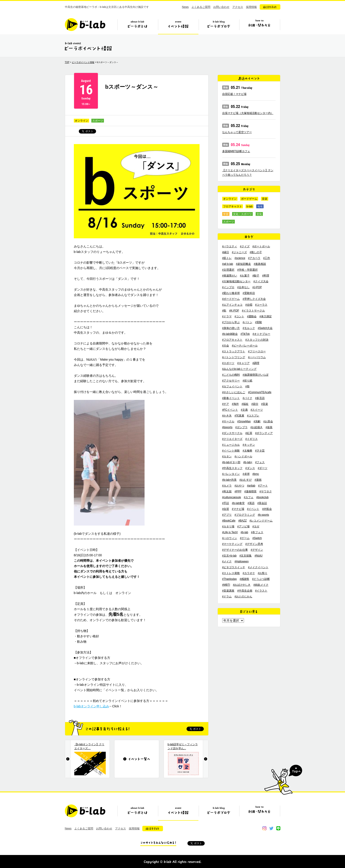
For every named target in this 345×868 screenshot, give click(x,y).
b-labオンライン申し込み (91, 706)
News (185, 7)
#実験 (258, 322)
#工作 (267, 258)
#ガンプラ (241, 427)
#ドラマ (227, 316)
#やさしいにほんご (234, 392)
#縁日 (226, 252)
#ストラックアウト (234, 351)
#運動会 (252, 316)
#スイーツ (257, 410)
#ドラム (227, 596)
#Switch (257, 538)
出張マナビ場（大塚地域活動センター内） (248, 113)
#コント (239, 316)
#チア (226, 404)
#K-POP (234, 311)
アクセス (238, 7)
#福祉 (245, 404)
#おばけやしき (242, 585)
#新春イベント (231, 398)
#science (240, 258)
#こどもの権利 (231, 375)
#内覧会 (267, 509)
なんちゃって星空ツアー (237, 132)
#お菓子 (245, 276)
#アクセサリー (231, 381)
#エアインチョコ (232, 305)
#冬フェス (257, 532)
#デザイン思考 (254, 544)
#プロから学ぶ (231, 322)
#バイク (247, 398)
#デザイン (257, 550)
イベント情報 (178, 26)
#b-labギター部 (231, 462)
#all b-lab (228, 264)
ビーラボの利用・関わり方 (259, 26)
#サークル (228, 421)
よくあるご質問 (201, 7)
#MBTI (226, 585)
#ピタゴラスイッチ (234, 567)
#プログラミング (245, 515)
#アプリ (227, 515)
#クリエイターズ (232, 439)
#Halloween (242, 561)
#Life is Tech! (230, 532)
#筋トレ (227, 258)
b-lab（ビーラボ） (85, 25)
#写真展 (239, 416)
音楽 (265, 199)
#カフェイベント (232, 386)
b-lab (249, 206)
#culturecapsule (232, 497)
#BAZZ (243, 521)
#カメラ (227, 486)
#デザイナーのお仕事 (235, 550)
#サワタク (266, 491)
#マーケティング (232, 544)
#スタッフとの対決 (257, 340)
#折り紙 (247, 381)
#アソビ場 (243, 526)
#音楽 (265, 404)
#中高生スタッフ (232, 468)
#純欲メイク (261, 585)
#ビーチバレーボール (245, 346)
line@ (278, 828)
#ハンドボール (243, 456)
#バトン (247, 322)
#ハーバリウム (257, 357)
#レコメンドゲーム (261, 521)
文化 (259, 214)
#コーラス (261, 305)
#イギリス (252, 439)
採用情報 (251, 7)
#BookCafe (229, 521)
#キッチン (249, 445)
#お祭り (263, 573)
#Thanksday (230, 579)
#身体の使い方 (231, 328)
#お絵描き (257, 427)
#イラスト (261, 591)
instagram (264, 828)
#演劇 (257, 421)
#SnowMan (244, 421)
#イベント (253, 509)
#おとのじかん (243, 596)
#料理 (266, 276)
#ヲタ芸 (260, 451)
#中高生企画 (245, 591)
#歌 (224, 311)
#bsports (227, 427)
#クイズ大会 (261, 281)
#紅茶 (249, 433)
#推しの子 (256, 252)
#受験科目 (249, 293)
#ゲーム (245, 538)
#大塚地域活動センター (236, 281)
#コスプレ (253, 416)
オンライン (81, 121)
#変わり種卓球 (231, 293)
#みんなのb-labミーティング (239, 369)
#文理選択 (228, 270)
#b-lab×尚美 (229, 480)
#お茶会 (268, 421)
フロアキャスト (233, 206)
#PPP (238, 491)
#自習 (226, 509)
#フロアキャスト (232, 340)
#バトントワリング (234, 357)
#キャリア (243, 363)
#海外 (235, 404)
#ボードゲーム (231, 299)
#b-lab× (248, 462)
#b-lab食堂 (238, 503)
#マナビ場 (238, 509)
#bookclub (263, 497)
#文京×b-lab (229, 556)
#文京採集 (246, 556)
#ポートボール (261, 246)
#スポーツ (228, 363)
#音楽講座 (228, 591)
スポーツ (98, 121)
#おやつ (239, 486)
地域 (260, 206)
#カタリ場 (228, 526)
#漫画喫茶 (250, 491)
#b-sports (263, 515)
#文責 (244, 410)
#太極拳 (247, 451)
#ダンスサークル (232, 433)
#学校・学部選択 (247, 270)
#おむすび (246, 480)
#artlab (251, 486)
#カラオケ (249, 573)
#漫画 (258, 480)
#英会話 (262, 503)
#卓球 (246, 474)
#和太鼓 (227, 491)
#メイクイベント (258, 567)
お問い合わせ (221, 7)
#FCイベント (230, 410)
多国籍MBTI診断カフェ (236, 151)
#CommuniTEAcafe (260, 392)
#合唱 (249, 305)
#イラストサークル (254, 311)
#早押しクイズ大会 (254, 299)
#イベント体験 (231, 451)
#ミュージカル (231, 445)
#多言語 (260, 398)
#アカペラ (254, 258)
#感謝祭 (245, 579)
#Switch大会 (265, 328)
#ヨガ (256, 526)
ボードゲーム (249, 199)
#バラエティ (230, 246)
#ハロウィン (230, 538)
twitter (271, 828)
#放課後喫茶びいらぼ (256, 375)
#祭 (247, 386)
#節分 (255, 404)
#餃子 (256, 276)
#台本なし (243, 287)
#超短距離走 (243, 264)
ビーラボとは (138, 26)
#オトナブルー (261, 334)
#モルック (249, 328)
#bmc (256, 474)
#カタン (227, 456)
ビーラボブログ (219, 26)
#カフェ (249, 497)
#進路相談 (260, 264)
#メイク (227, 561)
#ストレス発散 (231, 573)
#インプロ (228, 287)
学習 (226, 214)
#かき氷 (227, 416)
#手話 (226, 503)
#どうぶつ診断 (261, 579)
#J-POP (257, 287)
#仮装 (269, 427)
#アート (263, 486)
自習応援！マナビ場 (234, 94)
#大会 (226, 346)
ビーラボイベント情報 (83, 62)
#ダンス (250, 468)
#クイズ (245, 246)
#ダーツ (263, 468)
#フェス (260, 462)
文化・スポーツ (242, 214)
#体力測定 (266, 316)
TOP (67, 62)
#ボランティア (264, 433)
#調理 (256, 363)
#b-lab (244, 532)
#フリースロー (257, 351)
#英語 (251, 503)
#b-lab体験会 (230, 334)
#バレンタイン (231, 474)
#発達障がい (230, 276)
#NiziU (258, 556)
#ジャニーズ (239, 252)
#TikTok (245, 334)
